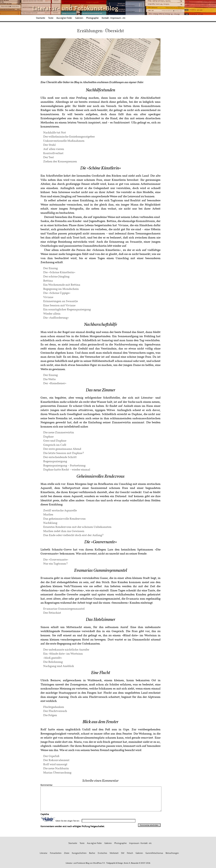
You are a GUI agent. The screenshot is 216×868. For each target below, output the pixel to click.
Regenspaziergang (55, 461)
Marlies (48, 514)
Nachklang (50, 523)
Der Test (49, 157)
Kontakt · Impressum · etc (114, 18)
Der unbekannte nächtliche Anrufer (66, 649)
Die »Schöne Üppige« (57, 293)
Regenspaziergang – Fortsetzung (64, 465)
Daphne (48, 436)
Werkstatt (114, 853)
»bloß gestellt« (53, 658)
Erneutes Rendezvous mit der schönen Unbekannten (77, 527)
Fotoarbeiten (56, 853)
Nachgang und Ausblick (59, 666)
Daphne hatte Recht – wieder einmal (67, 469)
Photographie (92, 18)
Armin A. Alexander (131, 863)
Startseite (41, 18)
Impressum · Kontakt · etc (140, 843)
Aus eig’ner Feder (64, 18)
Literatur (44, 853)
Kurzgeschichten (79, 853)
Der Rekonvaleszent (56, 760)
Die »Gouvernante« (56, 559)
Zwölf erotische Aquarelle (60, 510)
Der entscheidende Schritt (60, 457)
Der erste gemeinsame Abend (62, 449)
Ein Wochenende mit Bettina (62, 285)
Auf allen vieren (54, 149)
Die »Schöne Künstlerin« (59, 272)
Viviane (48, 297)
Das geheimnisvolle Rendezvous (64, 518)
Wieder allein (52, 313)
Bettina (48, 280)
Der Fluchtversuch (55, 711)
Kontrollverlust (53, 153)
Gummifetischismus (154, 853)
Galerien (79, 18)
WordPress (97, 863)
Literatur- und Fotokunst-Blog (75, 8)
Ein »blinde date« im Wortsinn (63, 653)
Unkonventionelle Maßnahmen (64, 141)
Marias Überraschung (57, 772)
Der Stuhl (49, 145)
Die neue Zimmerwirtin (59, 432)
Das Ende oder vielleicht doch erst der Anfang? (73, 535)
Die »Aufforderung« (56, 317)
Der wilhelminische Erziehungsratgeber (69, 136)
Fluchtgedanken (54, 707)
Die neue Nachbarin (56, 768)
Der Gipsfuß (51, 756)
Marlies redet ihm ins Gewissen (64, 531)
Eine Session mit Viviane (59, 305)
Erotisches (102, 853)
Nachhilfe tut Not (55, 132)
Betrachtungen (172, 853)
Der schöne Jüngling (56, 276)
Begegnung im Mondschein (61, 289)
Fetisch (130, 853)
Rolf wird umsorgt (55, 764)
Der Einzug (50, 268)
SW (123, 853)
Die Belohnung (53, 662)
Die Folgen (50, 715)
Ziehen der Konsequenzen (60, 161)
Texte (51, 18)
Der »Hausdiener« (55, 383)
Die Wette (49, 379)
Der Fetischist (52, 613)
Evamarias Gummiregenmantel (64, 608)
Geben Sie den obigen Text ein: (67, 821)
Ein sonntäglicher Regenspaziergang (67, 309)
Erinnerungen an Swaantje (61, 301)
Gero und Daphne (55, 440)
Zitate (67, 853)
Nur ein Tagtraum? (55, 563)
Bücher (92, 853)
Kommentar (46, 785)
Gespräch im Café (55, 445)
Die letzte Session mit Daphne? (64, 453)
